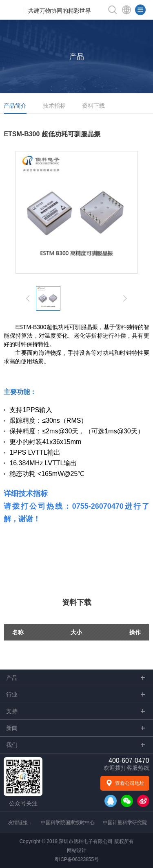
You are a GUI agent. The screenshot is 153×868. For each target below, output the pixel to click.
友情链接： (20, 823)
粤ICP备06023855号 (76, 859)
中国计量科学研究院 (125, 823)
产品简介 (15, 106)
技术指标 (54, 106)
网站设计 (77, 850)
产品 (77, 56)
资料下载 (93, 106)
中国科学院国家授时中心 (68, 823)
